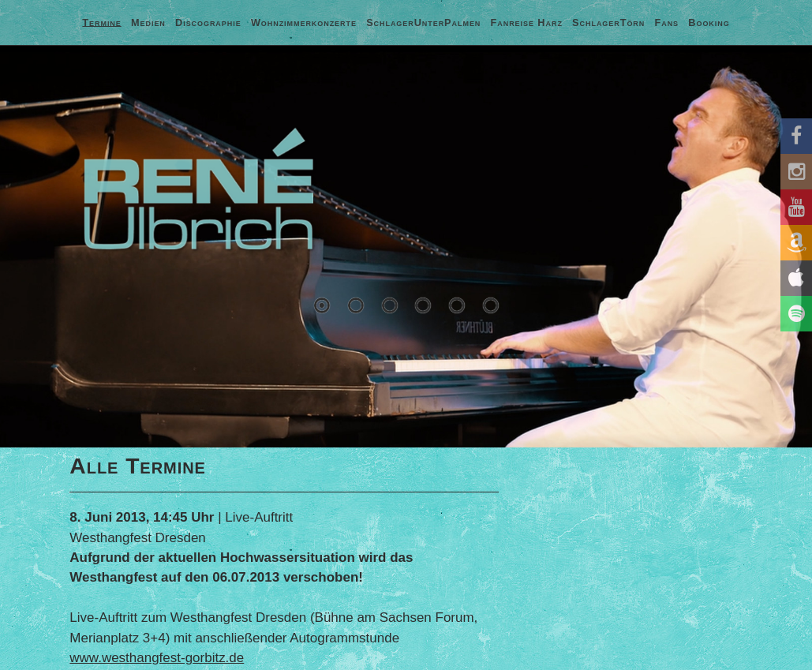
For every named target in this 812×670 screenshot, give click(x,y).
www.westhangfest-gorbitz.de (157, 658)
